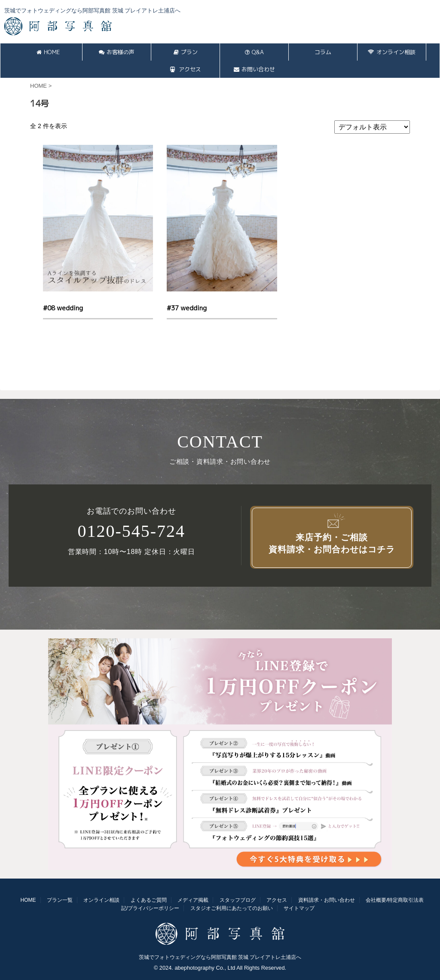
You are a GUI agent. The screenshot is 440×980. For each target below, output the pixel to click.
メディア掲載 (193, 900)
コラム (323, 52)
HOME (48, 52)
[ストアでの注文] (372, 127)
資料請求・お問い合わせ (327, 900)
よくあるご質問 (149, 900)
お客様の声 (117, 52)
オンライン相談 (392, 52)
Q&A (254, 52)
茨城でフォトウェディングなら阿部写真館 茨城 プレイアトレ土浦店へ (220, 957)
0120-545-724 (131, 531)
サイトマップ (299, 908)
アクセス (186, 69)
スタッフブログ (238, 900)
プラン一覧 (60, 900)
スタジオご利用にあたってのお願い (232, 908)
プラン (186, 52)
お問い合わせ (254, 69)
